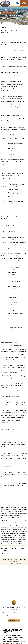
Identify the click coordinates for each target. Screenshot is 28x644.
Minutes (6, 553)
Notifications (14, 621)
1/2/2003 (15, 559)
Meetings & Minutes (8, 13)
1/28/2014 (14, 561)
